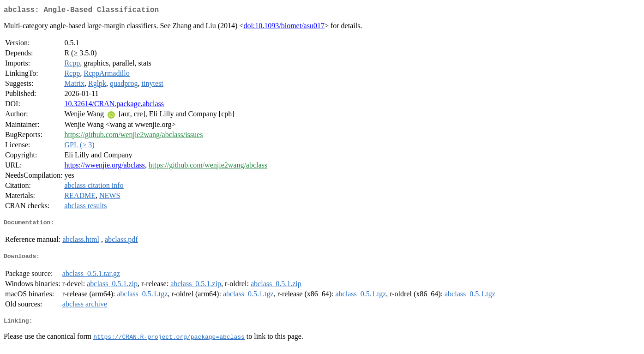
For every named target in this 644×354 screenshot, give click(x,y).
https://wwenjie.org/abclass (104, 167)
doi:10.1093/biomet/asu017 (284, 27)
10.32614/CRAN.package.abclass (114, 105)
